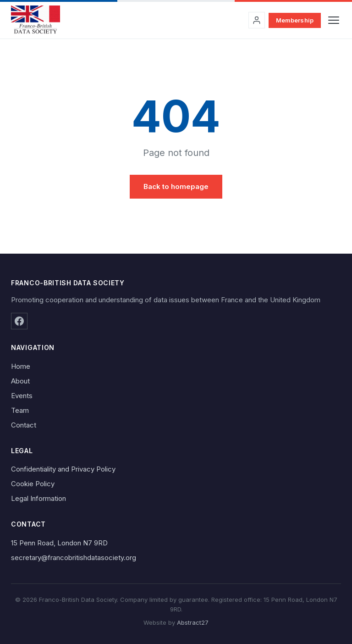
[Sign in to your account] (257, 20)
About (20, 381)
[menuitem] (176, 366)
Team (20, 410)
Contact (24, 425)
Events (22, 396)
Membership (295, 20)
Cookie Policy (33, 484)
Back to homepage (176, 186)
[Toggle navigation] (334, 20)
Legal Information (38, 498)
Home (21, 366)
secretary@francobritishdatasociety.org (74, 558)
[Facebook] (19, 321)
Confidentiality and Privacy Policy (63, 469)
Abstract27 (193, 622)
